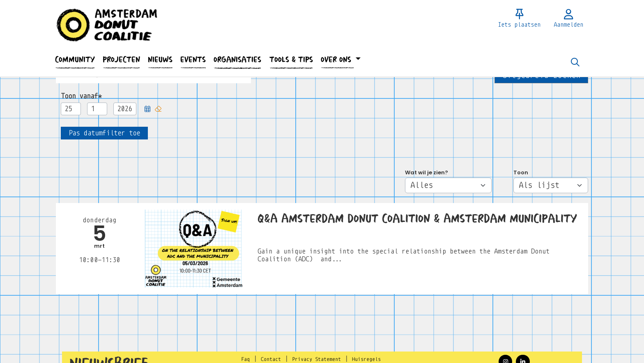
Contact (271, 359)
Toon (521, 172)
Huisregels (366, 359)
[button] (75, 60)
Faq (245, 359)
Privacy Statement (316, 359)
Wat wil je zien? (427, 172)
